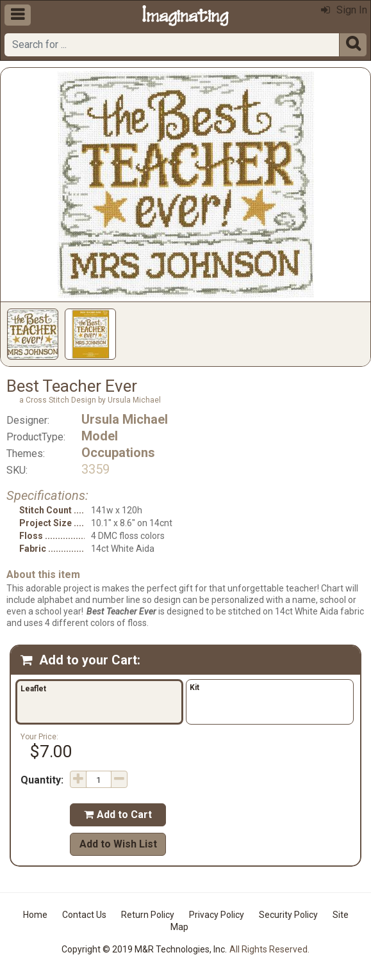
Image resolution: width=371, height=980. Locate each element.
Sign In (344, 10)
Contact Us (84, 915)
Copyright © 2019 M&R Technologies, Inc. (144, 949)
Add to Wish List (118, 844)
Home (35, 915)
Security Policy (288, 915)
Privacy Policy (217, 915)
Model (100, 436)
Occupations (118, 453)
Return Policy (148, 915)
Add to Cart (118, 815)
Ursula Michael (125, 419)
